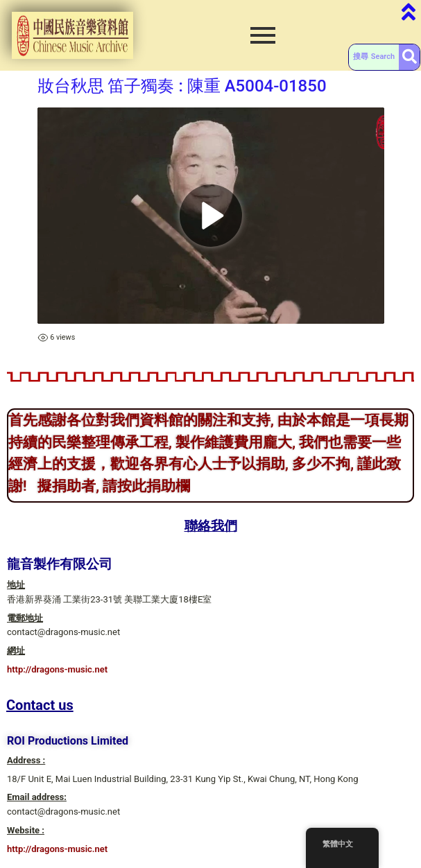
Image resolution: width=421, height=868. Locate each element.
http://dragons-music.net (57, 669)
